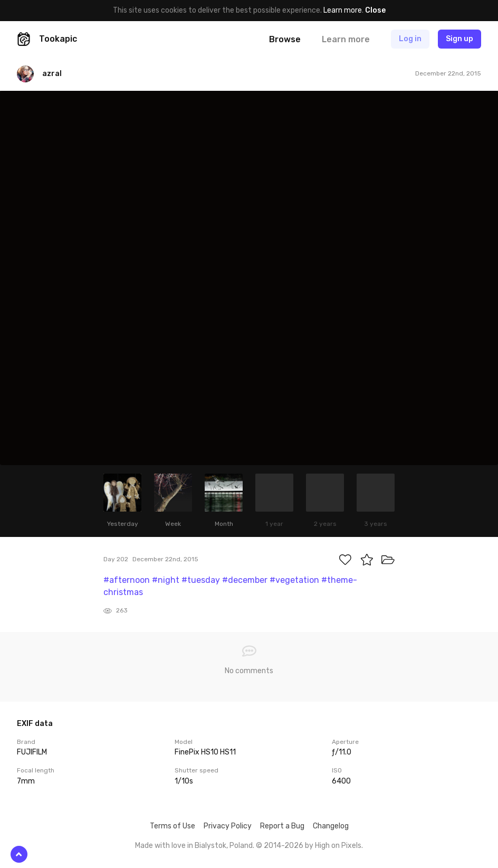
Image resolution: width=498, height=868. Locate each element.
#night (166, 580)
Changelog (331, 826)
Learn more (343, 10)
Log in (410, 39)
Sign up (459, 39)
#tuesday (201, 580)
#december (245, 580)
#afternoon (127, 580)
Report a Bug (282, 826)
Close (375, 10)
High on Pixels (338, 846)
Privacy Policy (228, 826)
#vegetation (294, 580)
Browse (285, 39)
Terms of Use (173, 826)
